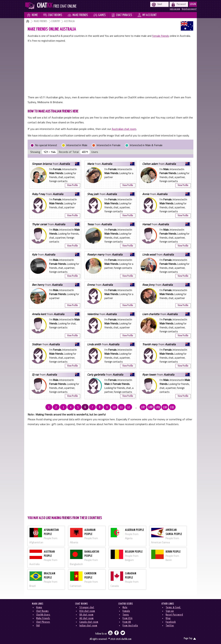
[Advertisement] (110, 69)
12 (129, 407)
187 (143, 407)
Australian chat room (124, 129)
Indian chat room (88, 626)
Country (56, 21)
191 (172, 407)
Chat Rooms (42, 611)
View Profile (73, 185)
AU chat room (87, 618)
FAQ (38, 626)
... (136, 407)
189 (158, 407)
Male (125, 607)
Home (39, 607)
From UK (127, 622)
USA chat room (87, 611)
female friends (161, 36)
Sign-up (170, 611)
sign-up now (175, 9)
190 (165, 407)
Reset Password (174, 615)
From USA (128, 618)
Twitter (170, 626)
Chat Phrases (43, 622)
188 (150, 407)
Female (126, 611)
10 (114, 407)
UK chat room (86, 615)
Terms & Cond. (173, 607)
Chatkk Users (43, 615)
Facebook (171, 622)
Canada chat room (89, 622)
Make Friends (41, 21)
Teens (126, 615)
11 (121, 407)
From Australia (130, 626)
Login (193, 4)
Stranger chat (87, 607)
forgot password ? (189, 9)
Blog (168, 618)
